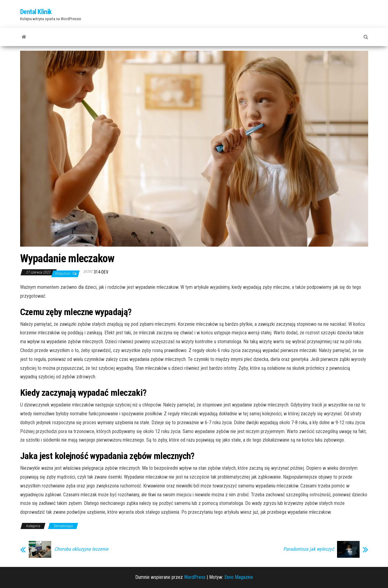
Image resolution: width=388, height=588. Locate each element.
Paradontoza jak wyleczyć (309, 549)
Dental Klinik (36, 12)
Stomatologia (63, 526)
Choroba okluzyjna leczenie (81, 549)
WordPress (195, 577)
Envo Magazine (239, 577)
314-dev (101, 272)
